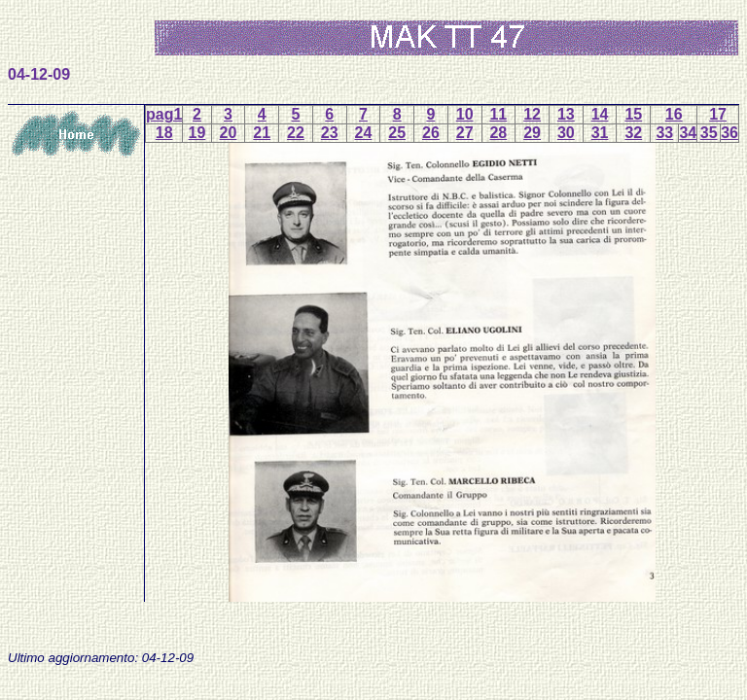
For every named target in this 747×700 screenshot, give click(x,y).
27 (465, 133)
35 (709, 133)
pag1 (164, 114)
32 (633, 133)
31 (600, 133)
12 (532, 114)
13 (566, 114)
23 (330, 133)
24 (364, 133)
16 (674, 114)
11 (498, 114)
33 (664, 133)
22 (296, 133)
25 (397, 133)
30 (566, 133)
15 (633, 114)
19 (197, 133)
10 (465, 114)
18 (164, 133)
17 (718, 114)
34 (688, 133)
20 (229, 133)
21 (262, 133)
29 (532, 133)
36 (729, 133)
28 (498, 133)
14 (600, 114)
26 (431, 133)
